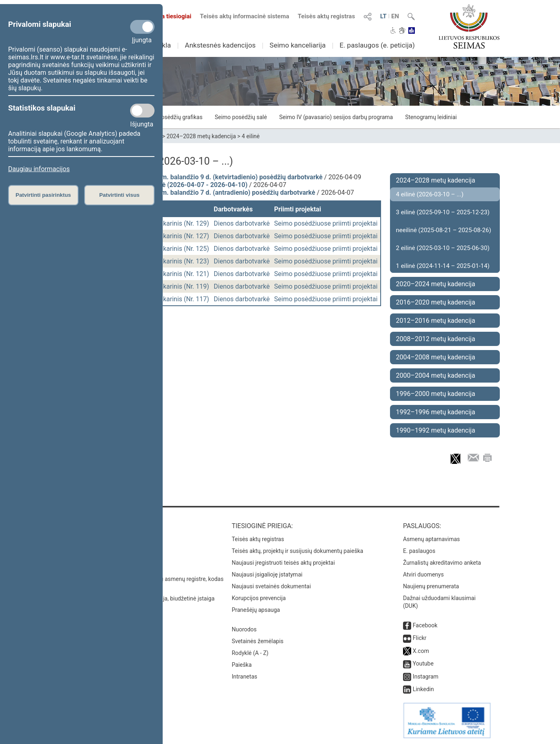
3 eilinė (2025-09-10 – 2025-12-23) (443, 212)
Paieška (242, 665)
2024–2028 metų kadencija (202, 136)
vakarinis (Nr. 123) (183, 261)
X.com (421, 651)
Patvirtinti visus (119, 195)
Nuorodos (244, 629)
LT (384, 16)
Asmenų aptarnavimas (431, 539)
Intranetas (245, 677)
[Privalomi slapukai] (142, 27)
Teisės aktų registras (326, 16)
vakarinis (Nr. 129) (183, 223)
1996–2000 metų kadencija (436, 394)
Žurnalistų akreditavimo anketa (442, 563)
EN (395, 16)
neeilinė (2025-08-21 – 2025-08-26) (444, 230)
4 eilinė (251, 136)
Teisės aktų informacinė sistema (244, 16)
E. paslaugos (419, 551)
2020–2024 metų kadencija (436, 284)
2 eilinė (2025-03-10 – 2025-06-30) (443, 248)
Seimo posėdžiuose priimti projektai (326, 223)
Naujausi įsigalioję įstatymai (267, 574)
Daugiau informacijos (39, 169)
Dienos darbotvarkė (242, 223)
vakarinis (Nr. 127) (183, 236)
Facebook (425, 625)
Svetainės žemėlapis (258, 641)
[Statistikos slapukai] (142, 111)
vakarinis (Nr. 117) (183, 299)
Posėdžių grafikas (180, 117)
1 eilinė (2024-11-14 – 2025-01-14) (443, 266)
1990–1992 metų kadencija (436, 430)
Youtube (423, 664)
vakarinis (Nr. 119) (183, 286)
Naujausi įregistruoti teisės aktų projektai (283, 563)
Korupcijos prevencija (259, 598)
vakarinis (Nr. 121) (183, 274)
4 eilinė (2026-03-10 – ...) (430, 194)
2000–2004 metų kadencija (436, 375)
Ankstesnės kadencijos (220, 45)
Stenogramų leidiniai (431, 117)
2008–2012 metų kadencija (436, 339)
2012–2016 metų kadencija (436, 321)
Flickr (420, 638)
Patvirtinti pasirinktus (43, 195)
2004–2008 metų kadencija (436, 357)
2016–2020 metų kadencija (436, 302)
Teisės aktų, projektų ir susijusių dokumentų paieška (297, 551)
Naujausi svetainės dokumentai (271, 586)
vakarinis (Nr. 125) (183, 249)
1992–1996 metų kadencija (436, 412)
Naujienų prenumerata (431, 586)
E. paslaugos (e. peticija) (377, 45)
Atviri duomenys (423, 574)
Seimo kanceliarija (298, 45)
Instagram (426, 677)
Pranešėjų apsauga (256, 610)
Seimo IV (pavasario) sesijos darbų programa (336, 117)
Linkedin (423, 689)
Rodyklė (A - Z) (250, 653)
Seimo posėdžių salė (241, 117)
